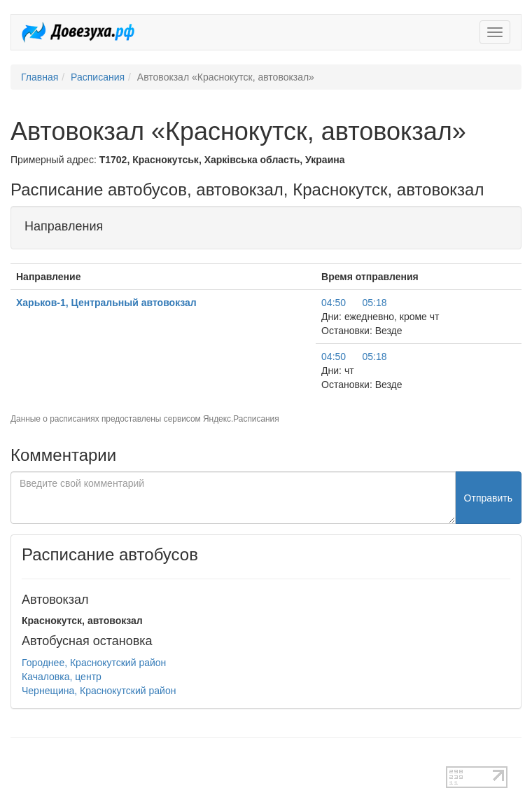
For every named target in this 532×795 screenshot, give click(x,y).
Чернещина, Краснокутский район (99, 691)
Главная (40, 77)
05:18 (374, 303)
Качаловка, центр (62, 677)
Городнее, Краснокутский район (94, 663)
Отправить (488, 498)
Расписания (98, 77)
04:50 (334, 303)
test (19, 759)
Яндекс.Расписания (241, 419)
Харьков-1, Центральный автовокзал (106, 303)
